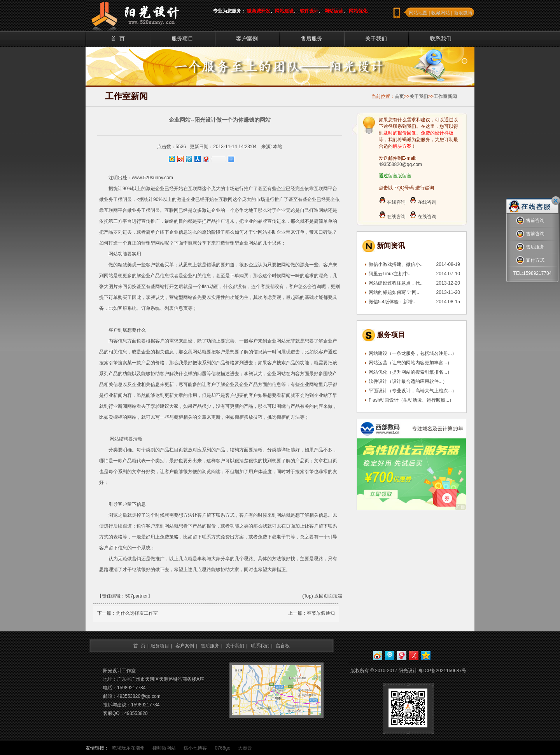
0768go (222, 748)
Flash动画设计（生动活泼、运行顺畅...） (411, 400)
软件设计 (309, 11)
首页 (399, 96)
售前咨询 (530, 221)
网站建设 (284, 11)
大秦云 (245, 748)
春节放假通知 (321, 613)
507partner (136, 596)
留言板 (283, 646)
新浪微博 (463, 13)
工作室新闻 (445, 96)
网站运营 (334, 11)
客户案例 (247, 38)
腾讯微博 (390, 655)
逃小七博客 (195, 748)
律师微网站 (164, 748)
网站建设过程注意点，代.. (396, 283)
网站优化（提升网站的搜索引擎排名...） (410, 372)
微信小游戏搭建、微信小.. (396, 264)
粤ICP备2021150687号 (442, 671)
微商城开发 (259, 11)
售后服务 (311, 38)
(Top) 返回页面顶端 (322, 596)
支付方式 (530, 260)
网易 (402, 655)
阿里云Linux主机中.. (389, 274)
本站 (278, 147)
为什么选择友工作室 (137, 613)
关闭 (556, 201)
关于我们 (376, 38)
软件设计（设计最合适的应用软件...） (408, 381)
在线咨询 (392, 202)
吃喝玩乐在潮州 (128, 748)
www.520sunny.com (152, 178)
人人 (414, 655)
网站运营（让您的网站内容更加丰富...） (410, 363)
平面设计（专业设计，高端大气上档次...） (413, 391)
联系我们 (441, 38)
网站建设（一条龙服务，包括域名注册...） (413, 353)
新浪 (378, 655)
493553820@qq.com (401, 164)
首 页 (118, 38)
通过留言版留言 (395, 176)
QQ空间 (426, 655)
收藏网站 (441, 13)
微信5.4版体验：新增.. (392, 302)
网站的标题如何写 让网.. (394, 292)
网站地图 (418, 13)
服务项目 (182, 38)
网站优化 (358, 11)
